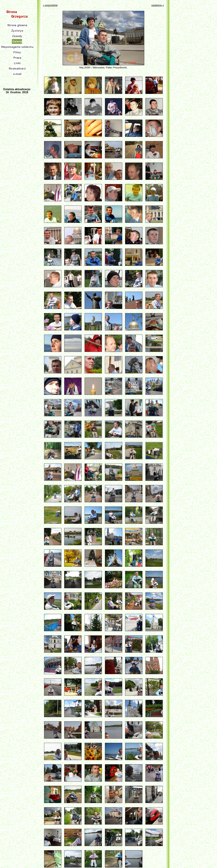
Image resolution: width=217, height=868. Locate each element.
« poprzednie (50, 5)
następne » (158, 5)
